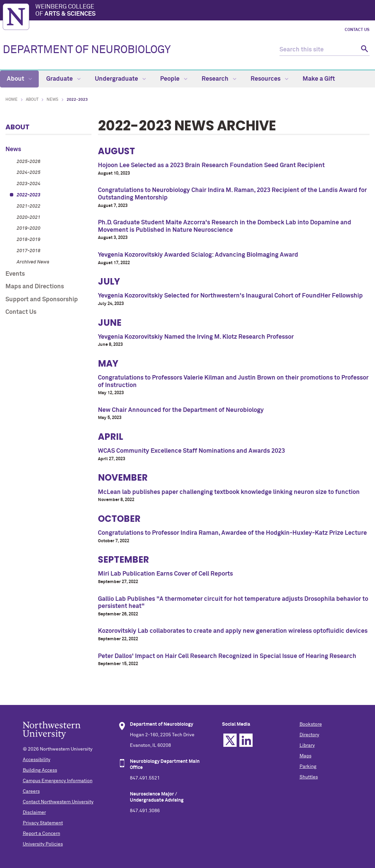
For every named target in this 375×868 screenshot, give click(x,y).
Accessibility (37, 760)
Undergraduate (120, 79)
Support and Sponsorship (42, 300)
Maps (305, 756)
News (53, 100)
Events (15, 274)
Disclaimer (34, 813)
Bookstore (311, 724)
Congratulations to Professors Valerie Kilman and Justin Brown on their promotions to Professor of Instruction (233, 382)
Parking (308, 767)
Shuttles (309, 777)
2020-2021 (29, 218)
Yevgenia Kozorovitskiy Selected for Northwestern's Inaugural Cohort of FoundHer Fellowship (230, 296)
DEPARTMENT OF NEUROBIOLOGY (87, 50)
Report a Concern (41, 834)
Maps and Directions (35, 287)
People (174, 79)
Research (219, 79)
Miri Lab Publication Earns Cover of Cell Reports (165, 574)
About (19, 79)
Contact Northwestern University (58, 802)
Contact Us (357, 30)
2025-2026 (29, 162)
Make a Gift (319, 79)
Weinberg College (204, 11)
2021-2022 (29, 206)
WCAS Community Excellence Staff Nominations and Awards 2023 (191, 451)
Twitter (230, 740)
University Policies (43, 844)
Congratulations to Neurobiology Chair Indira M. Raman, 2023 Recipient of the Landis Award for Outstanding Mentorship (232, 194)
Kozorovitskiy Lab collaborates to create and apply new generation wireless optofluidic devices (233, 631)
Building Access (40, 770)
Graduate (63, 79)
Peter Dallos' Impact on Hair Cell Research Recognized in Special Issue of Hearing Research (227, 656)
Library (307, 745)
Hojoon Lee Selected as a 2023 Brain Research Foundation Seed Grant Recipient (211, 165)
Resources (269, 79)
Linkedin (246, 740)
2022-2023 (29, 195)
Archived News (33, 262)
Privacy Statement (43, 823)
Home (12, 100)
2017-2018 (29, 251)
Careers (31, 791)
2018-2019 (29, 240)
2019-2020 (29, 228)
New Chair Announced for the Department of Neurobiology (181, 410)
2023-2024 (29, 184)
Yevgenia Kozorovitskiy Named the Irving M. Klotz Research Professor (196, 337)
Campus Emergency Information (58, 781)
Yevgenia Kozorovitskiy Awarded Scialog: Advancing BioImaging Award (198, 255)
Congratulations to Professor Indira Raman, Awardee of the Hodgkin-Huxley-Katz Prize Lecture (232, 533)
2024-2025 (29, 173)
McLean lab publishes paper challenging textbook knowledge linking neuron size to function (229, 492)
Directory (309, 735)
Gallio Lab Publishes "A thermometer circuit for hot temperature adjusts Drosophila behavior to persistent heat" (233, 603)
